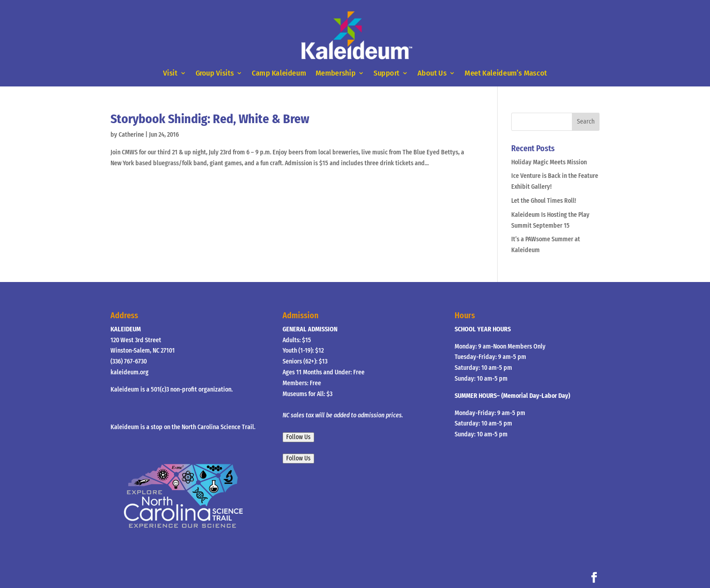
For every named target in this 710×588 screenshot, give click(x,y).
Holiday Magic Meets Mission (549, 162)
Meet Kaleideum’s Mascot (506, 74)
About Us (432, 74)
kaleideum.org (130, 372)
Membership (336, 74)
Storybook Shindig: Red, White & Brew (210, 119)
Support (386, 74)
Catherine (131, 135)
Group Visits (215, 74)
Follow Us (298, 437)
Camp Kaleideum (279, 74)
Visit (170, 74)
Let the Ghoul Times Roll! (544, 201)
